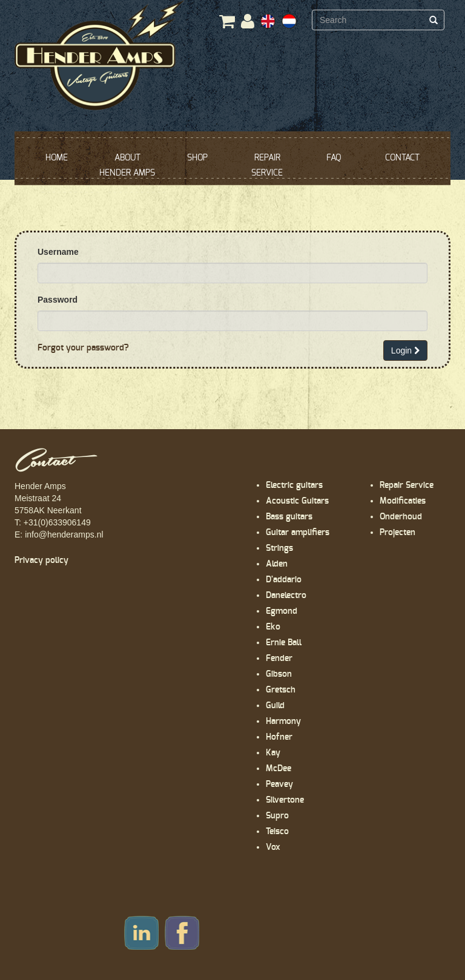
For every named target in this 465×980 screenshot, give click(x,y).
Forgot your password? (83, 348)
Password (58, 300)
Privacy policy (41, 561)
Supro (277, 816)
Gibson (279, 674)
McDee (279, 769)
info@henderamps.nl (64, 534)
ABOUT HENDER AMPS (127, 166)
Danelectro (286, 596)
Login (405, 350)
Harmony (283, 722)
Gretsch (281, 690)
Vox (273, 847)
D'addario (284, 580)
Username (58, 252)
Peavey (279, 784)
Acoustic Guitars (297, 501)
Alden (277, 564)
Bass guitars (289, 517)
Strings (279, 548)
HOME (57, 158)
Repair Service (407, 485)
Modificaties (403, 501)
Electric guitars (294, 485)
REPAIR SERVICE (267, 166)
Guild (275, 706)
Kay (273, 753)
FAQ (334, 158)
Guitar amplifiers (298, 533)
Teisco (277, 832)
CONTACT (402, 158)
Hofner (279, 737)
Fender (279, 659)
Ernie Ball (284, 643)
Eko (273, 627)
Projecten (397, 533)
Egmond (282, 611)
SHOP (197, 158)
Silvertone (285, 800)
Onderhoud (401, 517)
